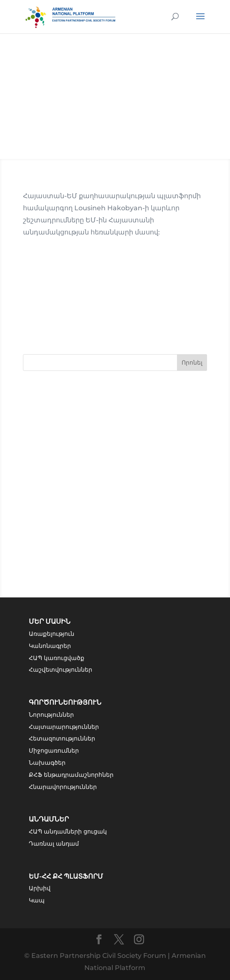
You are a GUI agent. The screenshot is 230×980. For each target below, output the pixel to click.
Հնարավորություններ (63, 787)
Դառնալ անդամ (54, 844)
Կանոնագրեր (50, 646)
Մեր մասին (50, 621)
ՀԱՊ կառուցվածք (57, 658)
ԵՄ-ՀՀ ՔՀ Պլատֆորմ (66, 876)
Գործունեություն (65, 702)
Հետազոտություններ (62, 738)
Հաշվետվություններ (61, 670)
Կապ (37, 900)
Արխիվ (40, 888)
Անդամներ (49, 819)
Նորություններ (51, 715)
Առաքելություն (52, 634)
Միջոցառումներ (54, 751)
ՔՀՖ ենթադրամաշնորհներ (71, 775)
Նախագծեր (47, 763)
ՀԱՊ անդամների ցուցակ (68, 831)
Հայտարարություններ (64, 727)
